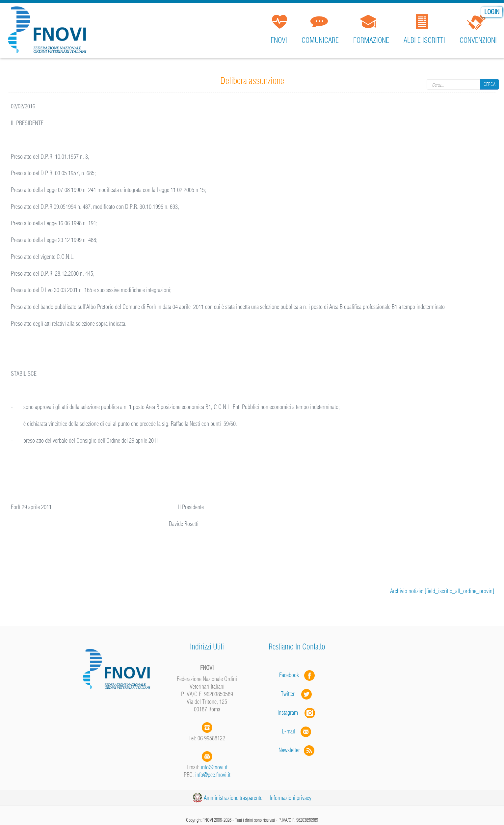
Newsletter (297, 750)
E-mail (289, 731)
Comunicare (320, 40)
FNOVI (279, 40)
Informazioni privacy (291, 798)
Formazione (371, 40)
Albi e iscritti (424, 40)
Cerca (490, 84)
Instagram (297, 713)
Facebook (291, 675)
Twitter (297, 694)
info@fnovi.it (214, 767)
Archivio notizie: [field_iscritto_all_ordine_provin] (442, 591)
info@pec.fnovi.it (213, 775)
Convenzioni (478, 40)
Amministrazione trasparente (233, 798)
